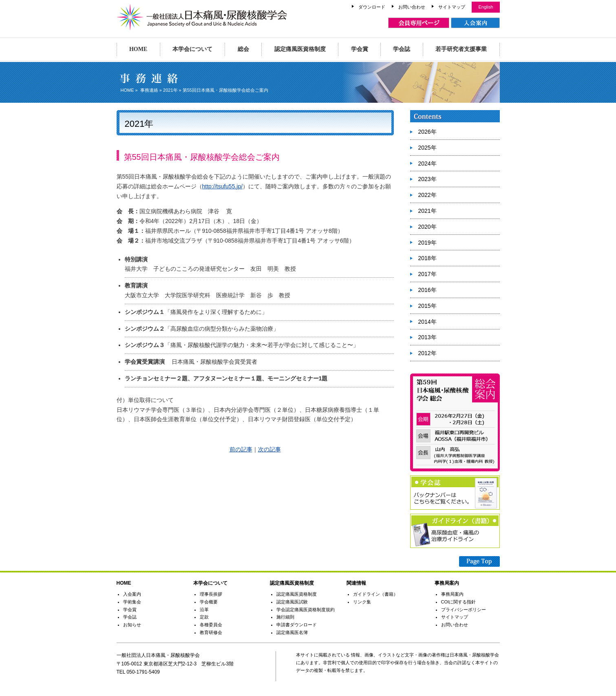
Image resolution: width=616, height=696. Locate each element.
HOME (138, 49)
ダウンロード (372, 7)
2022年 (427, 195)
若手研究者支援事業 (461, 49)
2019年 (427, 243)
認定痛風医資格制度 (300, 49)
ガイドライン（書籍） (375, 594)
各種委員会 (211, 625)
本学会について (192, 49)
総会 (243, 49)
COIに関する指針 (459, 602)
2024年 (427, 164)
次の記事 (269, 449)
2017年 (427, 274)
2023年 (427, 179)
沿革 (204, 610)
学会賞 (360, 49)
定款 (204, 617)
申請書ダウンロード (297, 625)
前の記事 (241, 449)
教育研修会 (211, 632)
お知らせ (132, 625)
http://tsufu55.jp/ (223, 186)
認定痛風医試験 (292, 602)
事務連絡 (149, 90)
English (486, 7)
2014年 (427, 322)
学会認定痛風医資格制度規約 (306, 610)
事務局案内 (452, 594)
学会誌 (402, 49)
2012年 (427, 353)
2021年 (170, 90)
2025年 (427, 148)
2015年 (427, 306)
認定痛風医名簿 (292, 632)
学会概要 (209, 602)
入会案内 (132, 594)
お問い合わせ (412, 7)
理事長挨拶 (211, 594)
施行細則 (285, 617)
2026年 (427, 132)
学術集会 (132, 602)
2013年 (427, 337)
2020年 (427, 227)
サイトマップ (452, 7)
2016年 (427, 290)
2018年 (427, 258)
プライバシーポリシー (464, 610)
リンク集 (362, 602)
